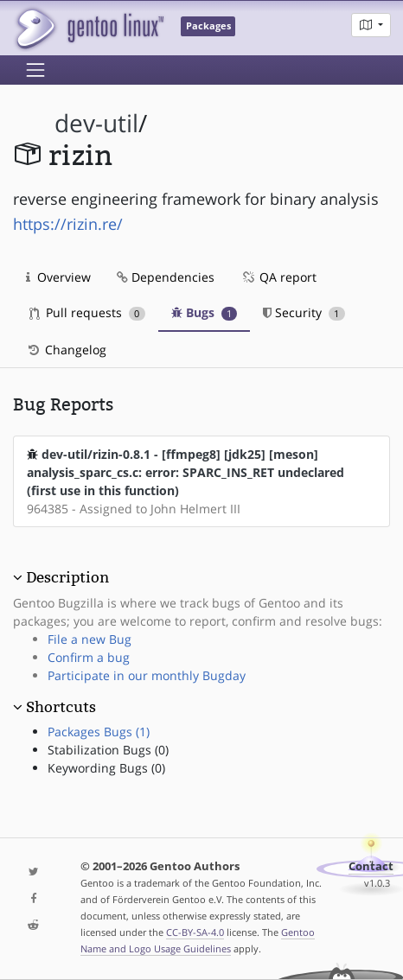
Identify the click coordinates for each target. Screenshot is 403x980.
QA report (278, 277)
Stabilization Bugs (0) (108, 750)
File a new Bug (90, 639)
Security (304, 312)
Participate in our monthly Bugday (147, 675)
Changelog (66, 350)
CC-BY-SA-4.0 (195, 932)
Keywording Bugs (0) (106, 768)
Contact (371, 866)
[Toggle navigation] (35, 70)
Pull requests (87, 312)
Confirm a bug (89, 657)
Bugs (205, 312)
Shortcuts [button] (61, 707)
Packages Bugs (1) (99, 732)
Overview (58, 277)
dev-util (96, 123)
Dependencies (166, 277)
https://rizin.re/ (68, 224)
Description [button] (67, 577)
